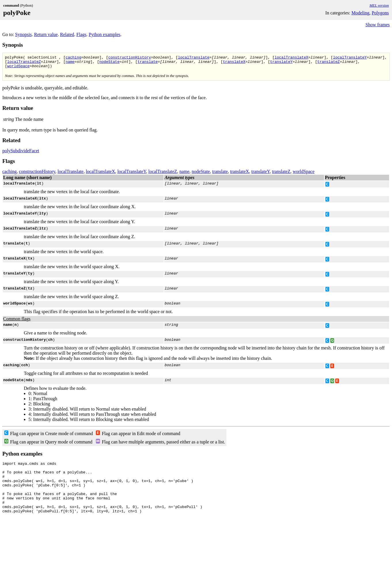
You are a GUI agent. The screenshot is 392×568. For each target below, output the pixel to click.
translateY (281, 63)
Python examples (105, 34)
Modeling (360, 13)
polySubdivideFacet (21, 153)
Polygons (380, 13)
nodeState (109, 63)
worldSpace (18, 68)
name (70, 63)
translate (147, 63)
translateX (234, 63)
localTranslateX (291, 58)
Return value (46, 34)
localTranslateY (350, 58)
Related (67, 34)
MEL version (379, 5)
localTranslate (194, 58)
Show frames (378, 25)
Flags (81, 34)
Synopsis (23, 34)
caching (74, 58)
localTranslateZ (24, 63)
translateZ (328, 63)
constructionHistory (130, 58)
